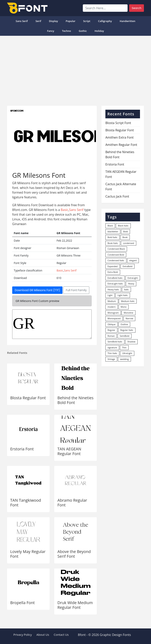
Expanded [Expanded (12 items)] (113, 266)
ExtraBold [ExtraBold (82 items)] (128, 266)
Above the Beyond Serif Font (74, 554)
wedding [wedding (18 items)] (124, 359)
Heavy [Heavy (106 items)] (131, 284)
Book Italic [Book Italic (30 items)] (113, 243)
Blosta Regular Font (28, 398)
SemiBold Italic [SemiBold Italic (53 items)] (115, 342)
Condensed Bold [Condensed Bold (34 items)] (116, 255)
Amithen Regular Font (121, 145)
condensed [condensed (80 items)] (129, 243)
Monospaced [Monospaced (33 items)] (114, 318)
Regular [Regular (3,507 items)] (111, 330)
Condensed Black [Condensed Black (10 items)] (116, 249)
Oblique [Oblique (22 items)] (112, 324)
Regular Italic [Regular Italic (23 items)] (127, 330)
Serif (38, 21)
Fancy (51, 31)
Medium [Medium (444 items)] (112, 301)
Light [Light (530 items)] (110, 295)
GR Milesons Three (52, 324)
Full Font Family (76, 290)
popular (70, 21)
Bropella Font (23, 603)
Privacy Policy (23, 635)
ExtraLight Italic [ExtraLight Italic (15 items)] (115, 284)
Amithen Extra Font (119, 137)
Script (87, 21)
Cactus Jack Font (117, 196)
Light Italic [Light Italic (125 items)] (123, 295)
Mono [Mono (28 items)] (124, 307)
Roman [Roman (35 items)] (111, 336)
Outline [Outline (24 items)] (124, 324)
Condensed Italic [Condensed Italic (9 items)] (116, 260)
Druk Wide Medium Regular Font (75, 605)
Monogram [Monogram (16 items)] (113, 313)
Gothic (83, 31)
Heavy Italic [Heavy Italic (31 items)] (113, 289)
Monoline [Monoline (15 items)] (128, 313)
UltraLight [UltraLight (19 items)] (127, 353)
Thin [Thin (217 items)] (124, 347)
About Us (43, 635)
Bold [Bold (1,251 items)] (126, 231)
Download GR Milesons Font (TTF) (37, 290)
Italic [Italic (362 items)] (126, 289)
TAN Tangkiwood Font (26, 503)
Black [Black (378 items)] (110, 226)
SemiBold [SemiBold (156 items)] (124, 336)
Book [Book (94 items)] (125, 237)
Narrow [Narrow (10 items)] (129, 318)
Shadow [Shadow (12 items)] (131, 342)
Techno (66, 31)
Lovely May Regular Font (28, 554)
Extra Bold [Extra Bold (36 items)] (113, 272)
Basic (65, 210)
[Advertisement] (75, 69)
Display (53, 21)
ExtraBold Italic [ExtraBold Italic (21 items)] (115, 278)
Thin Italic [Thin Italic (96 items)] (112, 353)
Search (137, 8)
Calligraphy (105, 21)
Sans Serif (22, 21)
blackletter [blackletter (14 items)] (113, 231)
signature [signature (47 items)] (112, 347)
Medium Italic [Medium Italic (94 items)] (128, 301)
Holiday (99, 31)
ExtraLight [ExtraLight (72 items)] (133, 278)
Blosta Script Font (118, 123)
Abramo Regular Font (72, 503)
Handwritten (128, 21)
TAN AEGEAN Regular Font (69, 451)
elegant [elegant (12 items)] (133, 260)
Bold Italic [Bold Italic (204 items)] (112, 237)
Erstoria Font (22, 449)
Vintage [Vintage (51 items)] (111, 359)
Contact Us (61, 635)
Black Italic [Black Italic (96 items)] (123, 226)
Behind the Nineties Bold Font (75, 400)
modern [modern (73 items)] (112, 307)
